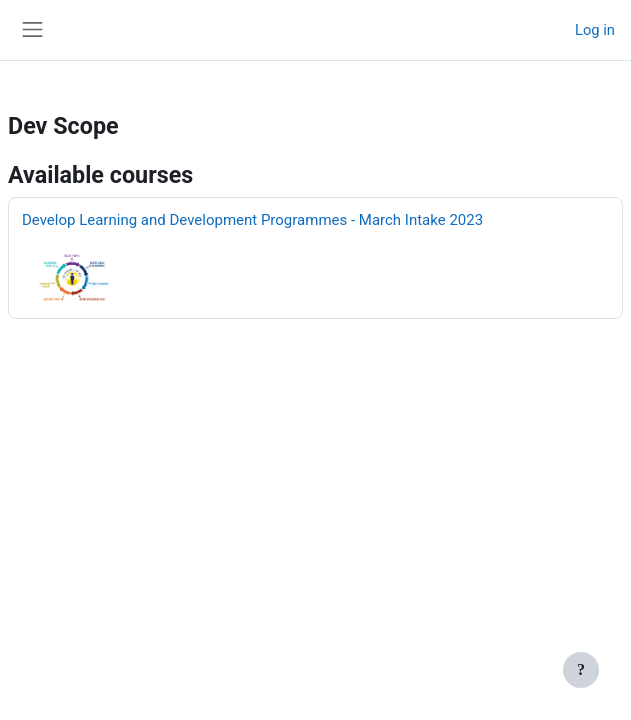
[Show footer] (581, 670)
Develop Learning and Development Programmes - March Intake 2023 (252, 220)
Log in (595, 30)
